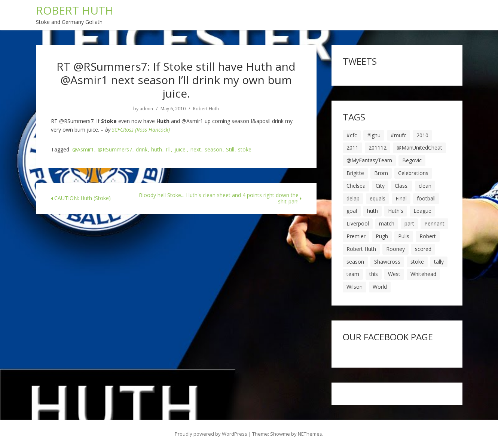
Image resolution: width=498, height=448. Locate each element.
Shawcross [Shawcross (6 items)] (387, 262)
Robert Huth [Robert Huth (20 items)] (361, 249)
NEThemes (310, 434)
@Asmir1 (83, 150)
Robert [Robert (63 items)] (428, 236)
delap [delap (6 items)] (353, 198)
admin (146, 109)
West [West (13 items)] (394, 274)
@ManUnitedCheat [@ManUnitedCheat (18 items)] (419, 148)
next (196, 150)
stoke (245, 150)
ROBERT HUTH (75, 10)
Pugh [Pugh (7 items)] (382, 236)
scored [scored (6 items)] (423, 249)
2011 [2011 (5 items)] (352, 148)
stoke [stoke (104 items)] (417, 262)
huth (157, 150)
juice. (181, 150)
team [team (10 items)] (353, 274)
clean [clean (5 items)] (425, 186)
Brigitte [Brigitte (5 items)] (355, 173)
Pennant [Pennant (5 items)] (434, 223)
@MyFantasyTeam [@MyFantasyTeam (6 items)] (369, 160)
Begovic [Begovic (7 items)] (412, 160)
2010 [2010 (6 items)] (422, 135)
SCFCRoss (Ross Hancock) (141, 130)
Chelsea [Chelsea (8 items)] (356, 186)
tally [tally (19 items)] (439, 262)
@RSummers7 (115, 150)
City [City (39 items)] (380, 186)
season (213, 150)
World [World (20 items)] (380, 287)
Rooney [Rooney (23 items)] (395, 249)
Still (230, 150)
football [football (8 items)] (426, 198)
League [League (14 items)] (422, 211)
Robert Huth (206, 109)
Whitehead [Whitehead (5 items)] (423, 274)
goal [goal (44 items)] (352, 211)
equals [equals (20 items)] (378, 198)
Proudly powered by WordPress (211, 434)
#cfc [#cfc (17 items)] (352, 135)
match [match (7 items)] (387, 223)
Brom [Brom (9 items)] (381, 173)
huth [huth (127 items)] (372, 211)
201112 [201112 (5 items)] (378, 148)
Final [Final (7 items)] (401, 198)
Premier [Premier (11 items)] (356, 236)
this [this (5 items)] (374, 274)
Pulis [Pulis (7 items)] (404, 236)
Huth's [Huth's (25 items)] (396, 211)
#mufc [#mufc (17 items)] (398, 135)
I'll (168, 150)
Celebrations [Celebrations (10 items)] (413, 173)
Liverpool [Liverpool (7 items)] (358, 223)
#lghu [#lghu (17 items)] (374, 135)
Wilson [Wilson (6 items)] (355, 287)
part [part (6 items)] (409, 223)
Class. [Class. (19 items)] (402, 186)
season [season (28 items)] (355, 262)
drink (142, 150)
